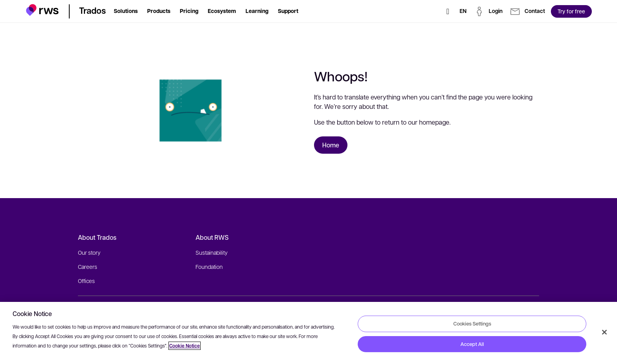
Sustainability (212, 252)
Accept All (472, 344)
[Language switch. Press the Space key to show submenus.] (463, 11)
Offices (86, 281)
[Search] (448, 11)
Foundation (209, 267)
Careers (88, 267)
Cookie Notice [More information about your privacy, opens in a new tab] (185, 346)
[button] (42, 10)
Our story (89, 252)
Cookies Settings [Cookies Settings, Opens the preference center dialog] (472, 324)
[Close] (604, 332)
